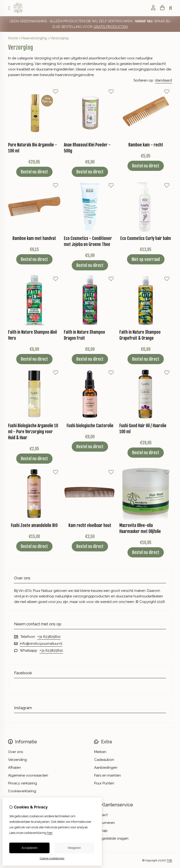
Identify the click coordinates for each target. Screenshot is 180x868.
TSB (169, 860)
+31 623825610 (49, 637)
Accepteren (29, 848)
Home (13, 38)
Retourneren (104, 823)
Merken (100, 752)
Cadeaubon (104, 760)
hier (50, 833)
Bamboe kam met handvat (34, 238)
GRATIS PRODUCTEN (111, 27)
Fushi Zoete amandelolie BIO (34, 525)
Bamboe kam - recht (146, 145)
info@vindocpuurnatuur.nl (41, 644)
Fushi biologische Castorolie (90, 426)
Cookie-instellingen (52, 858)
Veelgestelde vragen (111, 838)
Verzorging (59, 38)
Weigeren (74, 848)
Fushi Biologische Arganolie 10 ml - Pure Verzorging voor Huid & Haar (33, 432)
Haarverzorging (34, 38)
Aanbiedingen (106, 768)
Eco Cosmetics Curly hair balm (146, 238)
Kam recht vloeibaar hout (90, 525)
